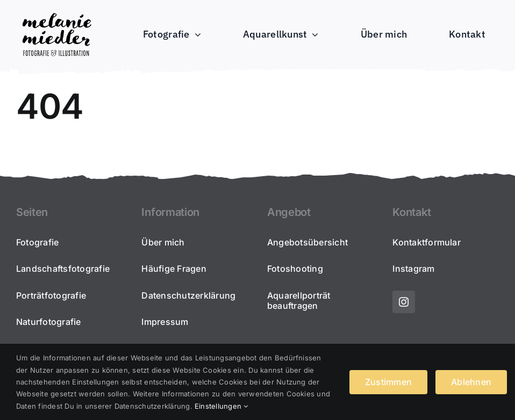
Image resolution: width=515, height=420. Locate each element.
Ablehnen (471, 382)
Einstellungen (221, 406)
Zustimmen (388, 382)
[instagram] (404, 302)
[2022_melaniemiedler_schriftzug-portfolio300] (56, 13)
